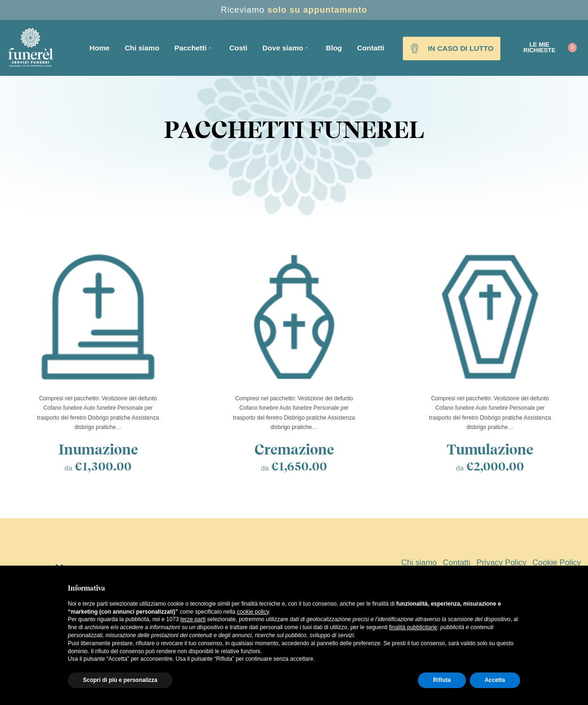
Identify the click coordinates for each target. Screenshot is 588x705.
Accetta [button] (495, 680)
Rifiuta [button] (442, 680)
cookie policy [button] (253, 612)
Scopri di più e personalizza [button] (120, 680)
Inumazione (98, 449)
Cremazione (294, 449)
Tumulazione (490, 449)
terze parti (193, 619)
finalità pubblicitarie (413, 627)
